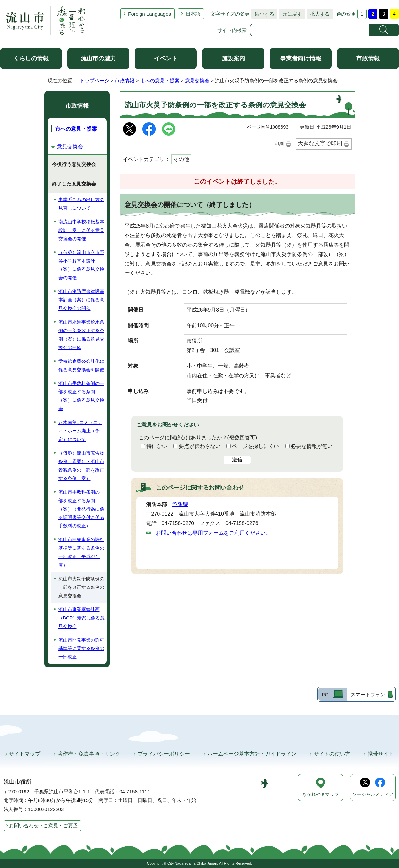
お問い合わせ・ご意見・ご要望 (43, 825)
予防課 (180, 504)
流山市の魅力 (98, 58)
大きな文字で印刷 (320, 144)
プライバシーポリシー (164, 754)
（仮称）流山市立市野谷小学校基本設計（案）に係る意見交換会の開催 (81, 265)
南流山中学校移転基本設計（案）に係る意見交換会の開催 (81, 230)
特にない (157, 446)
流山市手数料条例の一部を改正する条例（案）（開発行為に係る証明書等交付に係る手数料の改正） (81, 509)
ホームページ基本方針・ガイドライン (252, 754)
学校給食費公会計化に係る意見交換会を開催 (81, 365)
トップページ (94, 80)
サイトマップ (25, 754)
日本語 (193, 14)
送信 (237, 460)
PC (325, 694)
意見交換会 (197, 80)
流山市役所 (17, 782)
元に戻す (291, 14)
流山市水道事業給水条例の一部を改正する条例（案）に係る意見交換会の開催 (81, 335)
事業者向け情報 (301, 58)
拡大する (318, 14)
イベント (166, 58)
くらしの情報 (31, 58)
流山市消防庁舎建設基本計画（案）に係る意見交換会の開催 (81, 300)
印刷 (279, 144)
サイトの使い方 (332, 754)
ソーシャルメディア (373, 794)
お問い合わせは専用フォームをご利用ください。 (213, 533)
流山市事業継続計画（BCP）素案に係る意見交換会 (82, 618)
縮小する (263, 14)
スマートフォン (368, 694)
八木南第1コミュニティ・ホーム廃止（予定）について (80, 431)
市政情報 (368, 58)
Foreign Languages (150, 14)
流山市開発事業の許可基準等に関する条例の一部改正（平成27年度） (81, 552)
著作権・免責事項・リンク (89, 754)
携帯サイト (381, 754)
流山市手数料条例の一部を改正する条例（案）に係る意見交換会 (81, 396)
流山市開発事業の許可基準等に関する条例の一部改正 (81, 649)
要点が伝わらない (200, 446)
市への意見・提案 (160, 80)
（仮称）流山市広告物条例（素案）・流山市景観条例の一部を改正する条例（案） (81, 466)
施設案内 (233, 58)
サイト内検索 (232, 30)
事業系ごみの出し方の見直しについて (81, 204)
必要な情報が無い (312, 446)
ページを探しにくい (256, 446)
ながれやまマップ (321, 794)
